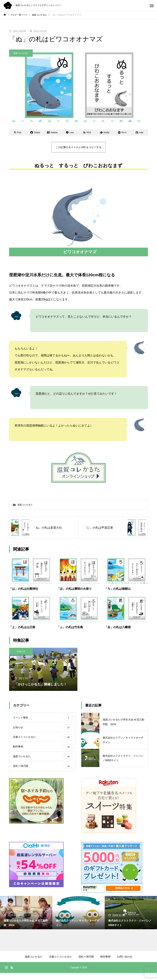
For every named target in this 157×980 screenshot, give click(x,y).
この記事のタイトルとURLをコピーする (78, 147)
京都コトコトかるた (61, 964)
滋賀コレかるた (21, 53)
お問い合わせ (125, 964)
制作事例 (105, 964)
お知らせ (21, 651)
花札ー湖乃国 (86, 964)
